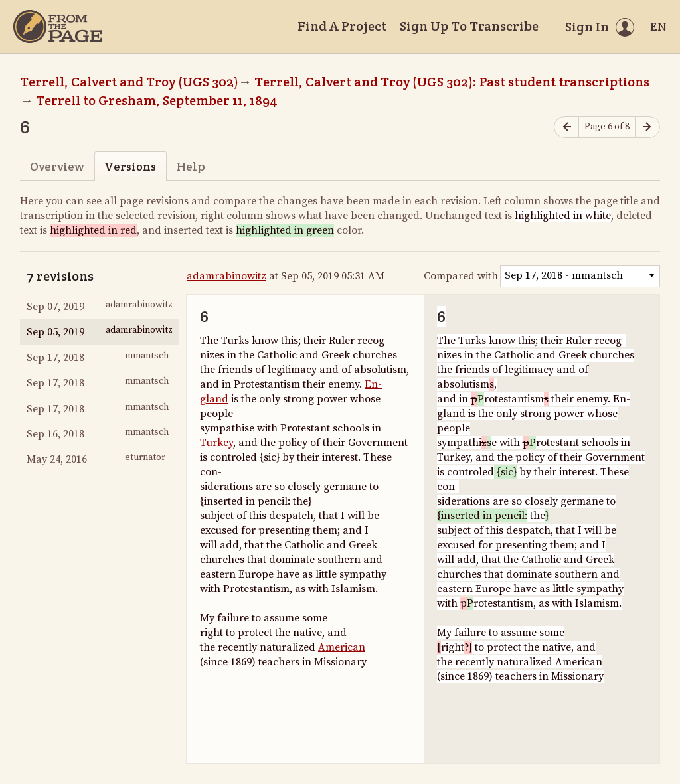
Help (191, 166)
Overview (57, 166)
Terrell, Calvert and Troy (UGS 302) (129, 82)
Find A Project (342, 26)
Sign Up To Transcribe (469, 26)
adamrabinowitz (226, 276)
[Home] (58, 27)
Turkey (216, 443)
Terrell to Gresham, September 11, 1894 (157, 100)
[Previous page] (566, 127)
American (342, 647)
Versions (130, 166)
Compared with (461, 276)
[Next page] (647, 127)
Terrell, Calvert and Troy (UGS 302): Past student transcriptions (452, 82)
